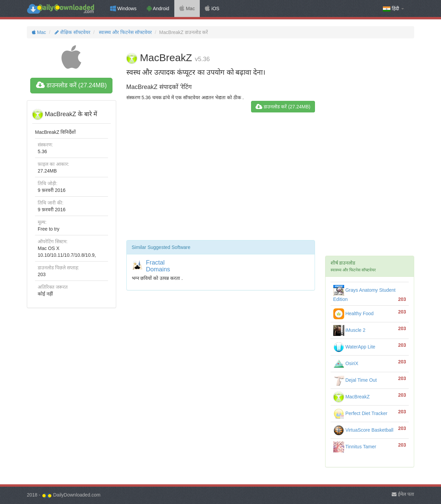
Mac (187, 8)
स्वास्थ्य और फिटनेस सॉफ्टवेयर (125, 32)
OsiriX (346, 363)
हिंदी (393, 9)
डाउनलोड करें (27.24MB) (71, 85)
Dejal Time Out (355, 380)
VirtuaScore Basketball (363, 430)
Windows (123, 8)
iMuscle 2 (349, 330)
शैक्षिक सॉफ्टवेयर (72, 32)
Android (158, 8)
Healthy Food (354, 313)
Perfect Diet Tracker (360, 413)
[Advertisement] (221, 179)
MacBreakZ (351, 397)
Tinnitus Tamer (355, 447)
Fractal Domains (158, 266)
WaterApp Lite (354, 347)
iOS (212, 8)
